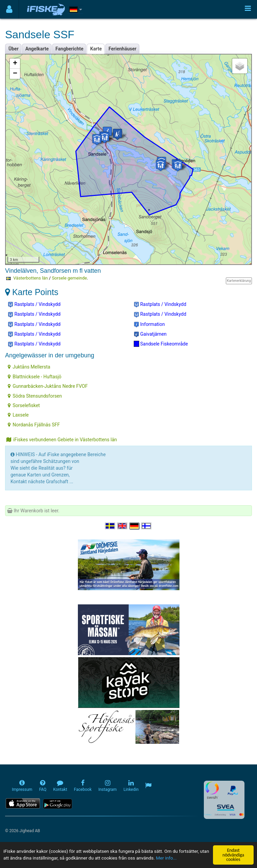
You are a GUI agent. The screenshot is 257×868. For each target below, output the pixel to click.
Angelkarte (37, 49)
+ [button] (15, 64)
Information (149, 325)
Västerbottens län (30, 278)
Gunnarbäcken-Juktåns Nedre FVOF (48, 386)
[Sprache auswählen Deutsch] (135, 526)
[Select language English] (123, 526)
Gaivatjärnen (150, 334)
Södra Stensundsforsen (35, 396)
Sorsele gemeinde (69, 278)
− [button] (15, 74)
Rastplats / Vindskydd (34, 305)
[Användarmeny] (9, 9)
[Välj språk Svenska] (110, 526)
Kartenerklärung (239, 281)
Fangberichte (70, 49)
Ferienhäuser (123, 49)
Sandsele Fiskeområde (161, 344)
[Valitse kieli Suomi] (147, 526)
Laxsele (18, 415)
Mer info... (166, 858)
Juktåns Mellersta (29, 367)
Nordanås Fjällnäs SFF (34, 425)
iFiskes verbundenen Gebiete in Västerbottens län (62, 440)
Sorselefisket (24, 405)
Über (14, 49)
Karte (96, 49)
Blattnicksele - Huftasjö (35, 377)
